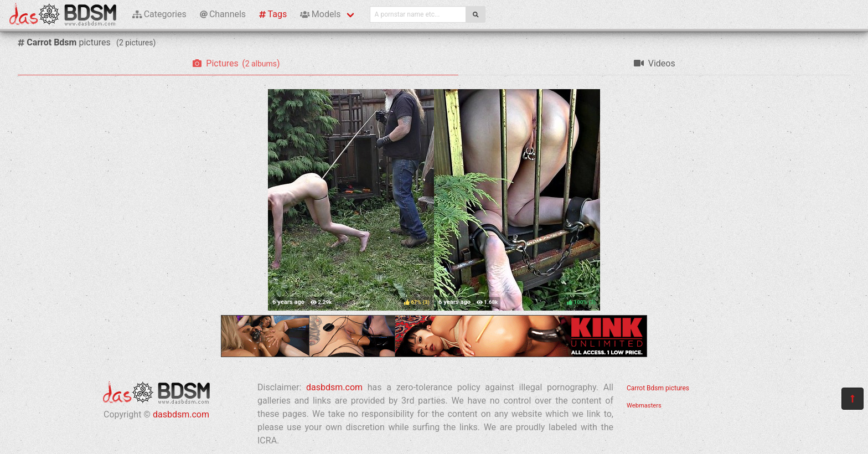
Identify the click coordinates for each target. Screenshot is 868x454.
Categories (159, 14)
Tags (273, 14)
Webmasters (644, 406)
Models (320, 14)
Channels (223, 14)
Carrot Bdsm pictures (658, 388)
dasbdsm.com (181, 414)
